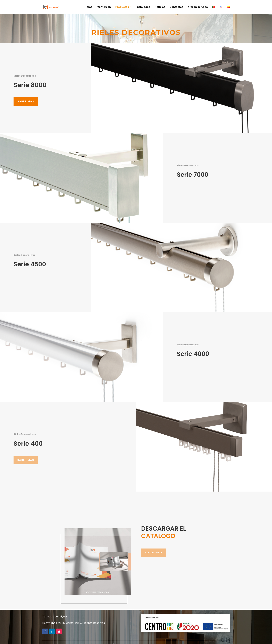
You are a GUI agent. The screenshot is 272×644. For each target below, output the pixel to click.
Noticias (160, 7)
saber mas (26, 101)
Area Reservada (198, 7)
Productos (122, 7)
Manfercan (104, 7)
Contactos (176, 7)
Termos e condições (55, 617)
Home (88, 7)
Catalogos (143, 7)
